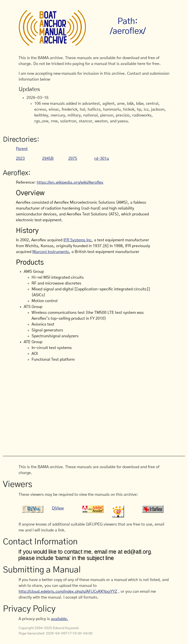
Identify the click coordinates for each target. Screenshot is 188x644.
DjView (58, 508)
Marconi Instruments (51, 252)
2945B (48, 158)
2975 (73, 158)
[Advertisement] (103, 408)
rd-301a (102, 158)
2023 (20, 158)
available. (60, 619)
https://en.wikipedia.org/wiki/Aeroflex (70, 182)
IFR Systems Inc (77, 240)
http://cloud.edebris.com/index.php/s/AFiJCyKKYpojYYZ (68, 591)
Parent (22, 149)
